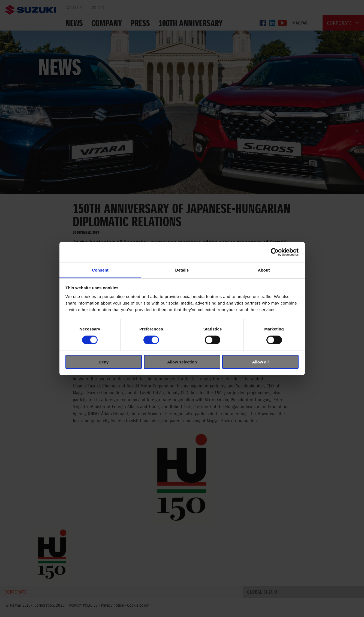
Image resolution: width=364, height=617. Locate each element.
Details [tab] (182, 270)
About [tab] (264, 270)
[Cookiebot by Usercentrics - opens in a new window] (275, 252)
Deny (104, 362)
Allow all (261, 362)
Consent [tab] (100, 270)
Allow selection (182, 362)
